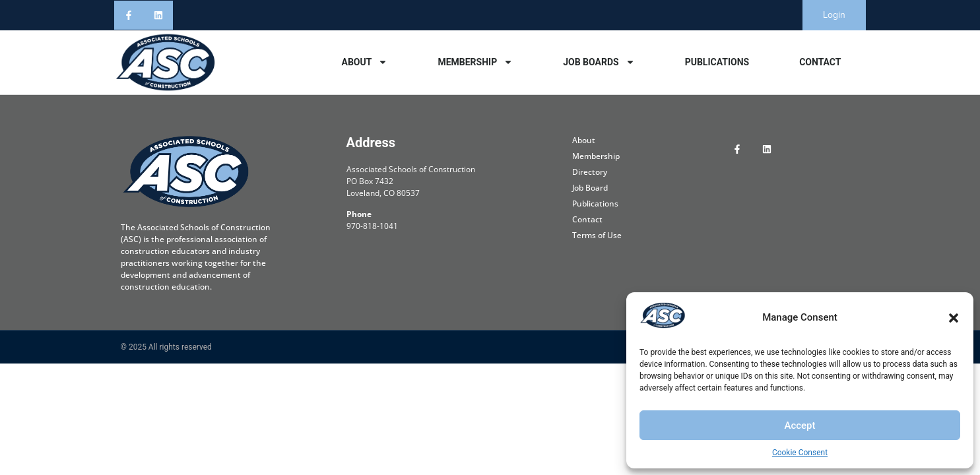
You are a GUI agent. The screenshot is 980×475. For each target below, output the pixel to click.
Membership (475, 62)
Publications (717, 62)
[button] (954, 318)
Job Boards (599, 62)
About (364, 62)
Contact (820, 62)
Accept (800, 426)
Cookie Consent (800, 453)
